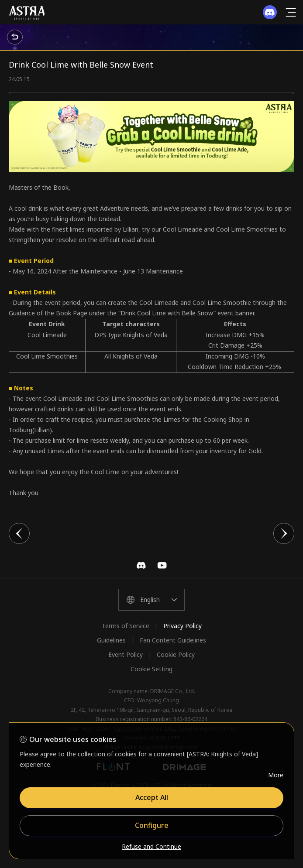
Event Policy (126, 654)
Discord (141, 565)
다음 (284, 533)
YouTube (162, 565)
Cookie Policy (176, 654)
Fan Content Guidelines (173, 640)
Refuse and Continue (151, 846)
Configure (152, 825)
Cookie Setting (151, 669)
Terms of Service (126, 626)
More (276, 775)
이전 (19, 533)
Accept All (152, 797)
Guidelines (111, 640)
